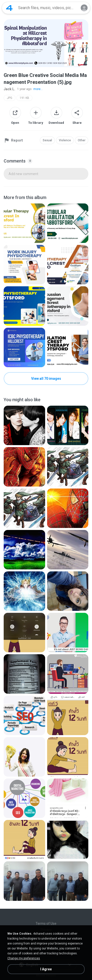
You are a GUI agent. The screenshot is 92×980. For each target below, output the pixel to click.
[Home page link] (9, 8)
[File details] (24, 223)
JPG (10, 98)
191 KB (24, 98)
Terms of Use (46, 924)
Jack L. (9, 89)
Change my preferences (24, 958)
